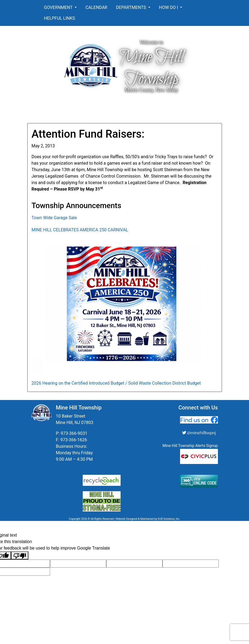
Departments (132, 7)
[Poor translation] (20, 556)
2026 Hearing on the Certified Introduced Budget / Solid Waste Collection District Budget (116, 383)
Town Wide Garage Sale (54, 218)
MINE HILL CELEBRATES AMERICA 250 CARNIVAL (80, 230)
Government (59, 7)
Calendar (96, 7)
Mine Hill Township (152, 68)
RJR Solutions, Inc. (169, 519)
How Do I (169, 7)
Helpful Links (60, 18)
